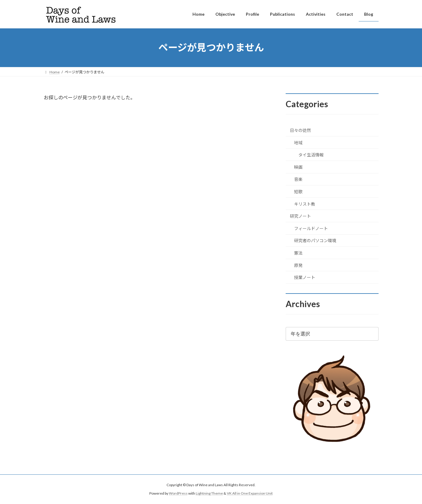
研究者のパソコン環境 (315, 241)
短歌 (298, 192)
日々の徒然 (300, 130)
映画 (298, 167)
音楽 (298, 179)
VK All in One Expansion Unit (250, 493)
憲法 (298, 253)
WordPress (178, 493)
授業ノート (305, 277)
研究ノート (300, 216)
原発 (298, 265)
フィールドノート (311, 228)
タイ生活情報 (311, 155)
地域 (298, 142)
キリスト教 (305, 204)
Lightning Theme (209, 493)
